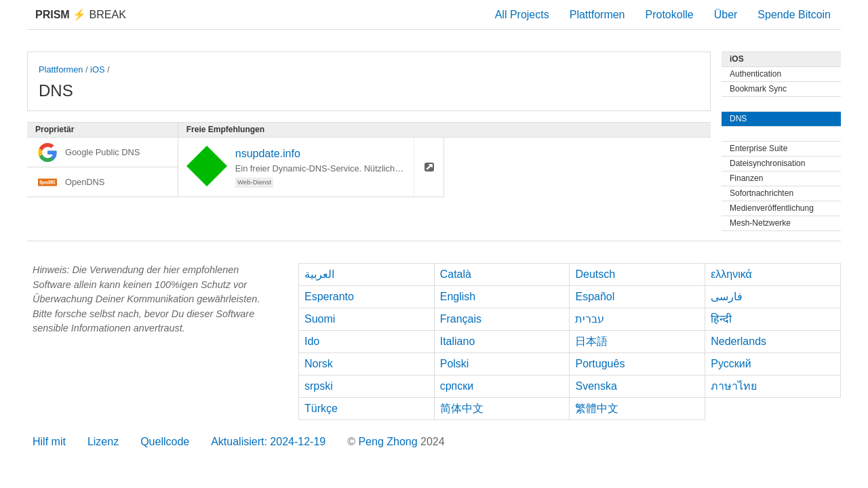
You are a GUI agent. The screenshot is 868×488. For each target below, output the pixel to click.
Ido (312, 341)
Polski (455, 364)
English (458, 297)
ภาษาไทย (734, 386)
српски (457, 386)
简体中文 (462, 408)
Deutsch (595, 274)
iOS (97, 69)
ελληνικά (731, 274)
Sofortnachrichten (762, 193)
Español (595, 297)
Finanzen (746, 178)
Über (726, 15)
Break (81, 15)
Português (600, 364)
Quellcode (165, 442)
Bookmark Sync (758, 89)
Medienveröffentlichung (772, 208)
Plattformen (597, 15)
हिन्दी (721, 319)
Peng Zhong (389, 442)
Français (461, 319)
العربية (319, 274)
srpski (319, 386)
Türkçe (321, 408)
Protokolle (670, 15)
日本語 (591, 341)
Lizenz (103, 442)
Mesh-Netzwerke (760, 223)
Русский (731, 364)
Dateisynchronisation (767, 163)
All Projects (522, 15)
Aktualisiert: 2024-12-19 (268, 442)
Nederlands (738, 341)
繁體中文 (597, 408)
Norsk (319, 364)
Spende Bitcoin (794, 15)
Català (456, 274)
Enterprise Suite (758, 148)
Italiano (458, 341)
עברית (590, 319)
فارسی (727, 297)
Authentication (755, 74)
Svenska (596, 386)
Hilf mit (49, 442)
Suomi (320, 319)
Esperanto (329, 297)
